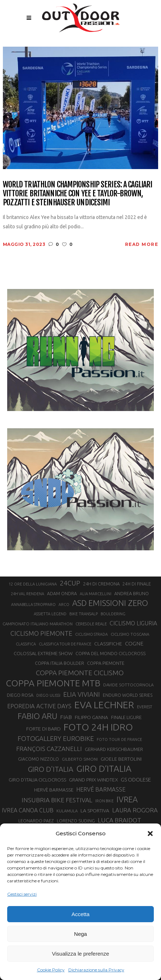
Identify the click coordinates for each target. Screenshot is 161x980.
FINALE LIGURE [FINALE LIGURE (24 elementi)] (126, 717)
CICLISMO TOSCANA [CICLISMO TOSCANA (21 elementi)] (130, 634)
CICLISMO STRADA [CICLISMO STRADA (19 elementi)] (91, 634)
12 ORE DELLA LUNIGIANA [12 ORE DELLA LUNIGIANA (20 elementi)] (33, 584)
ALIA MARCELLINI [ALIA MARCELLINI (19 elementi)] (96, 594)
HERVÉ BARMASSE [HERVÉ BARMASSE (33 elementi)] (101, 789)
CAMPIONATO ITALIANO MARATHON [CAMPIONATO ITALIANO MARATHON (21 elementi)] (38, 624)
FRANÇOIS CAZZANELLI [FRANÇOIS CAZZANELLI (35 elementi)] (49, 749)
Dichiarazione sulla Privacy (96, 970)
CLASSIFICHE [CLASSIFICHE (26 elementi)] (108, 644)
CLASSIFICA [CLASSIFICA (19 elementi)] (26, 644)
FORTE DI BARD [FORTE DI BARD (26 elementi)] (43, 729)
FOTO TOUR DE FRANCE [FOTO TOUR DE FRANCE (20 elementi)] (119, 739)
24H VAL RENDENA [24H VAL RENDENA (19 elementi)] (27, 594)
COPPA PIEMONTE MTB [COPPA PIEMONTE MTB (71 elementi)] (53, 683)
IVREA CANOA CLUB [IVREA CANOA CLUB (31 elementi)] (28, 810)
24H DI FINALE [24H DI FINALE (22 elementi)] (137, 584)
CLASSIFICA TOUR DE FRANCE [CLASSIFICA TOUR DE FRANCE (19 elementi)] (65, 644)
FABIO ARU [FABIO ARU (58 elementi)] (37, 716)
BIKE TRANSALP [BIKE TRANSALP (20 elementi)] (84, 614)
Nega (80, 934)
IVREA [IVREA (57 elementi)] (127, 799)
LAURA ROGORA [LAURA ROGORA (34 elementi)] (135, 810)
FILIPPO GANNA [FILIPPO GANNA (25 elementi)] (91, 717)
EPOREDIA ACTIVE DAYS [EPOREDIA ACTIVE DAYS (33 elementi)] (39, 706)
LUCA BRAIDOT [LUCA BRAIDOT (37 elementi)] (119, 820)
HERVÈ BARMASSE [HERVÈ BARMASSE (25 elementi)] (54, 790)
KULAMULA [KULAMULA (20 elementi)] (67, 811)
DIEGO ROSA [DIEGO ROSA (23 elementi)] (20, 695)
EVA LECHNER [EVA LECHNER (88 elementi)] (104, 705)
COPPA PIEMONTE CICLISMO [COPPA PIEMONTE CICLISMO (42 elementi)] (80, 673)
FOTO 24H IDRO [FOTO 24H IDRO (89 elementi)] (98, 727)
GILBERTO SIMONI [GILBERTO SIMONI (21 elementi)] (80, 759)
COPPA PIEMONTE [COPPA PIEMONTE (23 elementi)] (106, 663)
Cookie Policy (51, 970)
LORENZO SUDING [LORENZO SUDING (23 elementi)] (76, 821)
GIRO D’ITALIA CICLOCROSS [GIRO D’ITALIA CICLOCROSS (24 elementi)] (37, 780)
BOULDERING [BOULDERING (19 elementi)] (113, 614)
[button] (150, 834)
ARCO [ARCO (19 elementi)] (64, 605)
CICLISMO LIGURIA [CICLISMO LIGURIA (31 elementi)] (133, 623)
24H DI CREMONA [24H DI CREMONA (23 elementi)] (101, 584)
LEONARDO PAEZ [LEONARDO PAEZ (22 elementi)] (36, 821)
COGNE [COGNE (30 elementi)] (134, 643)
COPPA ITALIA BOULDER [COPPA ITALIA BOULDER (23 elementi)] (59, 663)
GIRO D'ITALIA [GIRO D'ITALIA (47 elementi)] (50, 769)
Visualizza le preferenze (81, 954)
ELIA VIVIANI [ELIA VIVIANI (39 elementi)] (82, 694)
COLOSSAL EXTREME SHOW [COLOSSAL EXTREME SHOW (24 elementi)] (43, 653)
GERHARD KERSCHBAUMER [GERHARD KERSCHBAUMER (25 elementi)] (114, 749)
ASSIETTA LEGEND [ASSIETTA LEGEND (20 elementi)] (50, 614)
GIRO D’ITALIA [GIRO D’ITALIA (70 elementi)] (104, 769)
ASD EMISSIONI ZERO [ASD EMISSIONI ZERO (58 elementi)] (110, 603)
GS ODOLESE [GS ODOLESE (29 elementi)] (136, 780)
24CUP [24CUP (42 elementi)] (70, 583)
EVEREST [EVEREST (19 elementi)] (144, 707)
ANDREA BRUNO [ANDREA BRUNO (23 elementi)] (132, 593)
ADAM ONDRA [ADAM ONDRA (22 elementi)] (62, 594)
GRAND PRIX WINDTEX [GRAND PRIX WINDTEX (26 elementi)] (93, 780)
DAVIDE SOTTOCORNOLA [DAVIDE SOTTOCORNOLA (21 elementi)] (128, 685)
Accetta (80, 914)
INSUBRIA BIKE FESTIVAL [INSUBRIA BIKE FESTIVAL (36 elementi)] (57, 800)
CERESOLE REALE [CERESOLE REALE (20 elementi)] (91, 624)
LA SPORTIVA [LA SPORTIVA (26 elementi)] (95, 811)
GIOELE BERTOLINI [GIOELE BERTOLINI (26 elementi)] (121, 759)
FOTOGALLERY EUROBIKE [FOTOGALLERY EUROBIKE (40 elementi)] (56, 738)
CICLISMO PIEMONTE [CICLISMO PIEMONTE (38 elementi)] (41, 633)
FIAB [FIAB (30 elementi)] (66, 717)
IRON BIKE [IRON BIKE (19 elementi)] (104, 801)
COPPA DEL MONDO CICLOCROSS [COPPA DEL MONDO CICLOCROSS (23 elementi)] (111, 653)
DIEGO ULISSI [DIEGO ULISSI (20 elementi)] (48, 695)
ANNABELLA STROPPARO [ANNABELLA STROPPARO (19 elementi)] (33, 605)
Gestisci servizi (22, 894)
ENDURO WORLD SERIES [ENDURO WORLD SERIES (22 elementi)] (128, 695)
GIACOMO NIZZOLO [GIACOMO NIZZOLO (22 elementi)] (38, 759)
